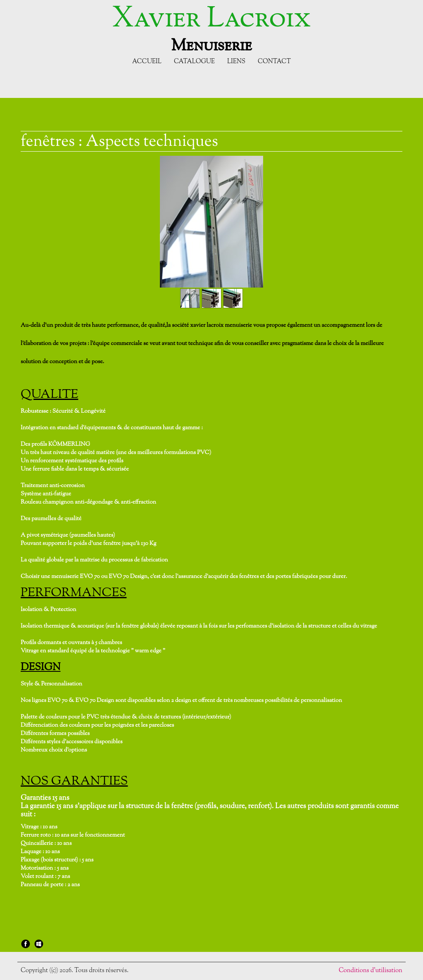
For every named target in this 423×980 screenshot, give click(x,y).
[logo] (211, 28)
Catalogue (194, 62)
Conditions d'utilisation (371, 971)
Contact (274, 62)
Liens (236, 62)
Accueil (147, 62)
